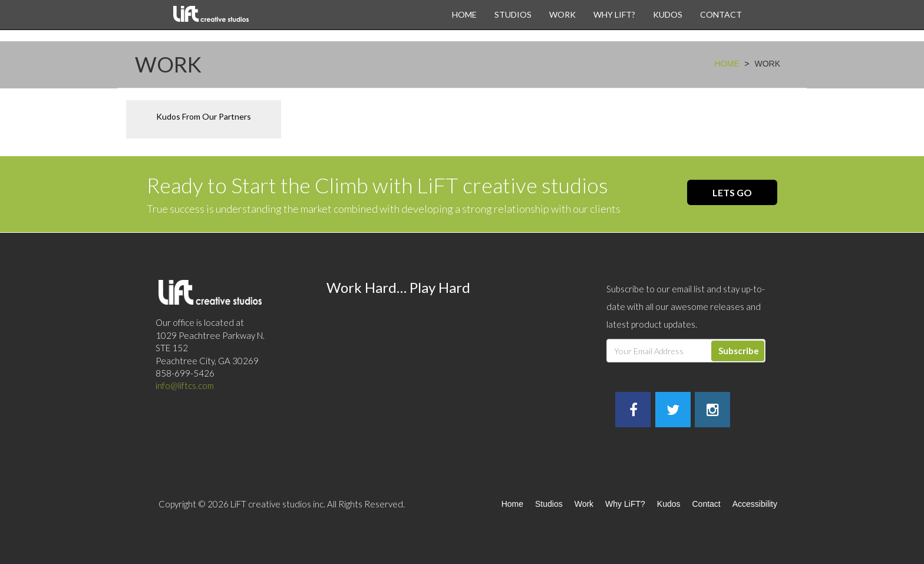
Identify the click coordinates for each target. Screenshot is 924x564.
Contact (721, 14)
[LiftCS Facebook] (633, 411)
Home (464, 14)
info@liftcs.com (185, 385)
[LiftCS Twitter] (673, 411)
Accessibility (755, 504)
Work (562, 14)
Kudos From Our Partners (204, 116)
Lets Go (732, 192)
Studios (513, 14)
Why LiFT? (614, 14)
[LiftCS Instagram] (713, 411)
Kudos (668, 14)
